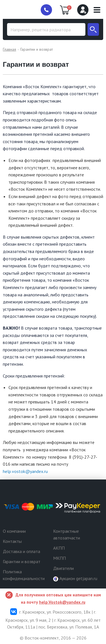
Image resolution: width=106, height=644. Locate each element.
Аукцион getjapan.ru (75, 579)
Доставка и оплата (21, 551)
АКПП (59, 548)
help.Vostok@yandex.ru (62, 602)
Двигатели (63, 568)
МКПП (60, 558)
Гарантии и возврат (22, 561)
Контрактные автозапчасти (67, 534)
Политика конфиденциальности (24, 575)
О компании (14, 531)
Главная (9, 49)
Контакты (12, 541)
